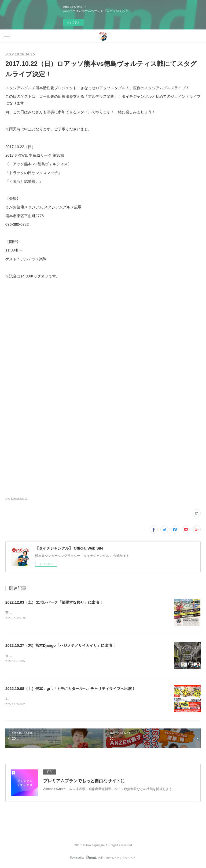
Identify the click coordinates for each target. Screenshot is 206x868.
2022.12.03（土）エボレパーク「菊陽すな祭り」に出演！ (54, 602)
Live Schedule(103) (17, 499)
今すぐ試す (73, 22)
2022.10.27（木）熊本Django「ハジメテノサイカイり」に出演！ (61, 646)
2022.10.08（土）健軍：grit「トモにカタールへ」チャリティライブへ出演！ (70, 689)
